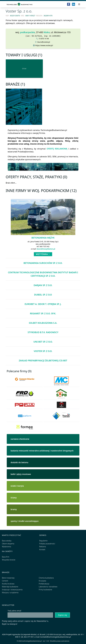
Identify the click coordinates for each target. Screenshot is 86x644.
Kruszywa (42, 581)
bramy (14, 509)
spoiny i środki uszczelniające (25, 521)
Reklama (43, 547)
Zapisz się (62, 615)
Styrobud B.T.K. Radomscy (43, 332)
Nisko (47, 32)
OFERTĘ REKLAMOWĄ (57, 149)
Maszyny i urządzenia (10, 592)
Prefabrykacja (44, 584)
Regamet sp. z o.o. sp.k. (43, 313)
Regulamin (43, 541)
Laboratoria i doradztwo (48, 587)
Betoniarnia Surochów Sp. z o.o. (43, 263)
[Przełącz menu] (79, 4)
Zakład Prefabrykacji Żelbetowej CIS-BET (43, 360)
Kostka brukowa (8, 584)
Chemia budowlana (46, 578)
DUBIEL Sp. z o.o (43, 295)
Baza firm (6, 557)
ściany (14, 498)
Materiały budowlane (24, 107)
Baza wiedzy (7, 541)
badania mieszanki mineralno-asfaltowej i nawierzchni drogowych (42, 451)
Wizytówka (43, 254)
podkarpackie (28, 32)
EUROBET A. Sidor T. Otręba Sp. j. (43, 304)
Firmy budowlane (45, 590)
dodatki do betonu (20, 462)
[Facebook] (69, 4)
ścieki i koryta (17, 486)
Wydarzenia (7, 547)
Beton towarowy (8, 578)
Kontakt (42, 549)
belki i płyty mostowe (21, 474)
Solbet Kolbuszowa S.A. (43, 323)
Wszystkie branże (9, 560)
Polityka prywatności (47, 544)
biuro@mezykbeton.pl (46, 249)
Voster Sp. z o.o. (43, 351)
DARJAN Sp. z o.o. (43, 285)
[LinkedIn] (73, 4)
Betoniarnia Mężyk (43, 238)
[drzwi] (24, 69)
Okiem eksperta (8, 544)
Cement (5, 581)
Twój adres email (14, 611)
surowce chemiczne (20, 439)
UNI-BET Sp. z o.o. (43, 342)
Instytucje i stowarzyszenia (12, 590)
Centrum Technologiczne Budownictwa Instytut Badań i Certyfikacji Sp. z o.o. (43, 274)
